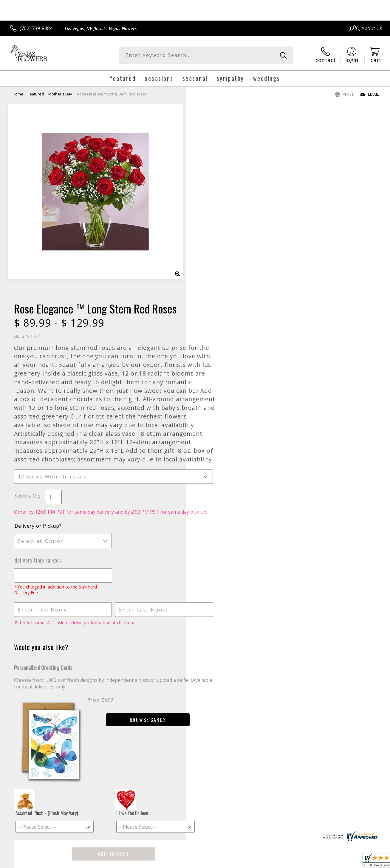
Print (345, 94)
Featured (36, 94)
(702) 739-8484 (36, 28)
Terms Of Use (252, 862)
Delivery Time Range (218, 385)
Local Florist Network (328, 862)
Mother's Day (60, 94)
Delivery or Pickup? (219, 351)
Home (18, 94)
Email (370, 94)
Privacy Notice (286, 862)
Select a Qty (209, 314)
